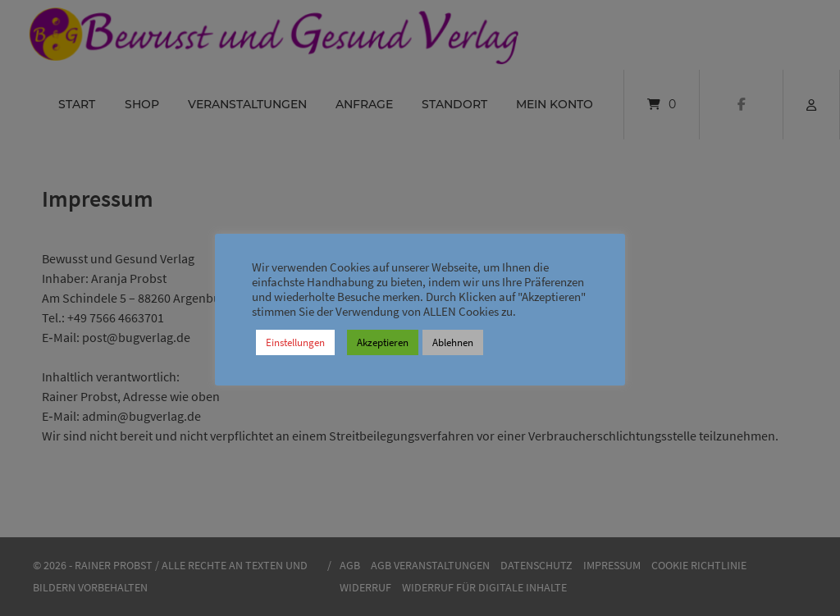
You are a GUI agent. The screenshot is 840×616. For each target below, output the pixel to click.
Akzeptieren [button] (383, 342)
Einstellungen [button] (295, 342)
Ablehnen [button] (453, 342)
